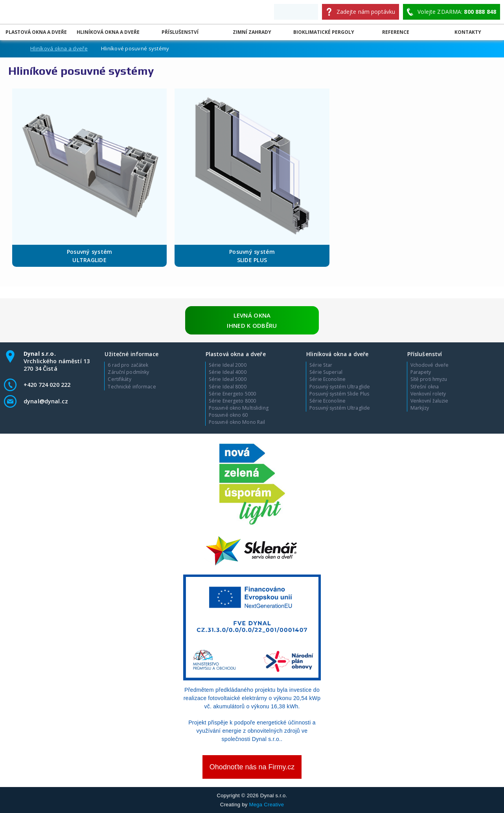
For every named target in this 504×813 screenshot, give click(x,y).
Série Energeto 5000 (232, 394)
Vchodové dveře (430, 365)
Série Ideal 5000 (228, 379)
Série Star (321, 365)
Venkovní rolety (428, 394)
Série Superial (326, 372)
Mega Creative (267, 805)
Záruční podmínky (128, 372)
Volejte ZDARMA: (457, 12)
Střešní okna (425, 387)
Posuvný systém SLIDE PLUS (252, 256)
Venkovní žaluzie (430, 401)
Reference (396, 32)
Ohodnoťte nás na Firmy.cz (252, 767)
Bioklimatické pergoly (324, 32)
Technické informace (132, 387)
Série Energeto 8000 (232, 401)
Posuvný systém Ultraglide (340, 387)
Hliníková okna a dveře (108, 32)
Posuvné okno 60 (228, 415)
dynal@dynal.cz (46, 401)
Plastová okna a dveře (36, 32)
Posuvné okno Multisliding (239, 408)
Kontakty (468, 32)
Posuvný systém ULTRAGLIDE (90, 256)
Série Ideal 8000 (228, 387)
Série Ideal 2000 (228, 365)
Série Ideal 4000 (228, 372)
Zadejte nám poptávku (366, 12)
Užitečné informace (131, 354)
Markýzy (420, 408)
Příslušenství (180, 32)
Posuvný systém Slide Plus (339, 394)
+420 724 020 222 (47, 385)
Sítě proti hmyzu (429, 379)
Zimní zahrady (252, 32)
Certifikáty (119, 379)
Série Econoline (327, 379)
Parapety (421, 372)
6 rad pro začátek (128, 365)
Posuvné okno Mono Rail (237, 422)
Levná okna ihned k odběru (252, 320)
